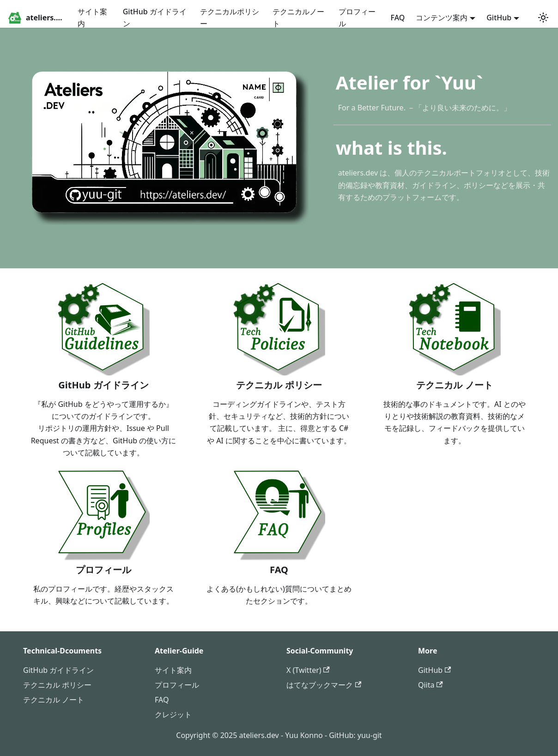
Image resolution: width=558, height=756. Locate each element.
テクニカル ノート (54, 700)
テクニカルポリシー (230, 18)
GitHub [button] (499, 18)
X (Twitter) (308, 670)
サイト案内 (92, 18)
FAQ (398, 18)
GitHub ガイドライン (155, 18)
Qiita (431, 685)
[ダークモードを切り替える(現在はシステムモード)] (543, 18)
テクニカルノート (298, 18)
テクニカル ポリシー (57, 685)
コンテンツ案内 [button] (442, 18)
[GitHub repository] (530, 18)
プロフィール (357, 18)
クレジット (173, 714)
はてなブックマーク (324, 685)
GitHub (434, 670)
